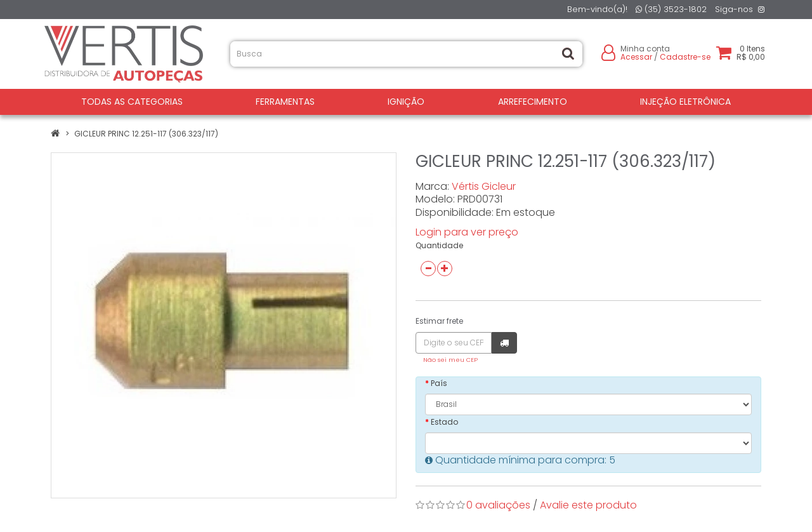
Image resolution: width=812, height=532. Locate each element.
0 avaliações (498, 505)
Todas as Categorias (132, 102)
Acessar (636, 57)
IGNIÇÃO (406, 102)
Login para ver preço (467, 232)
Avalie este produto (588, 505)
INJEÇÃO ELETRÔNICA (685, 102)
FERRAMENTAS (285, 102)
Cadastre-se (685, 57)
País (439, 383)
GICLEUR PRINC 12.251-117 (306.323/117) (146, 134)
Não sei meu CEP (450, 360)
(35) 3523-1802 (671, 9)
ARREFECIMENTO (533, 102)
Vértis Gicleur (484, 186)
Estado (444, 422)
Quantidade (439, 245)
